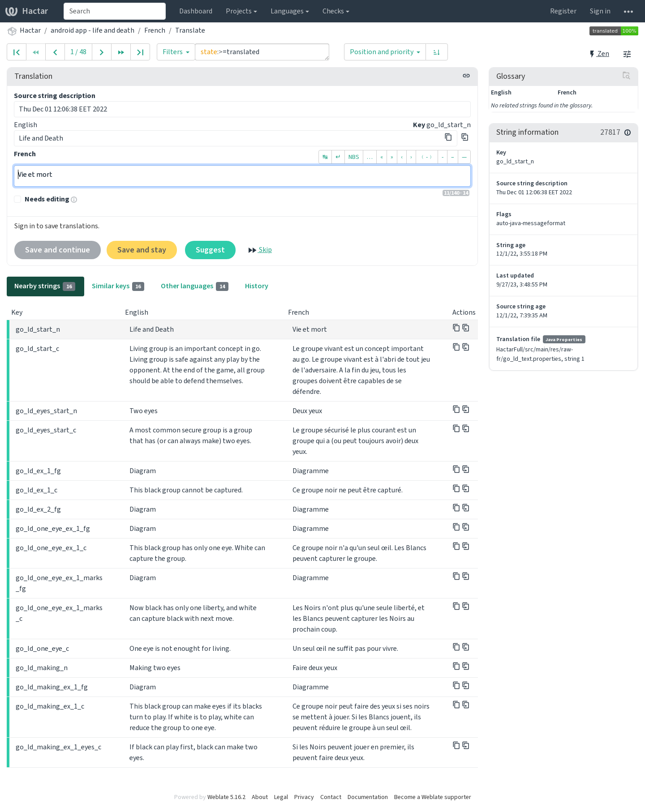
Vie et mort (242, 176)
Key (419, 125)
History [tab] (257, 286)
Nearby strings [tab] (45, 286)
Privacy (304, 797)
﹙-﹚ (427, 157)
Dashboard (196, 11)
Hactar (27, 11)
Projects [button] (239, 11)
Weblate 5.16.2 (226, 797)
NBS (354, 157)
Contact (331, 797)
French (155, 30)
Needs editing (47, 199)
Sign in (600, 11)
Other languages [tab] (195, 286)
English (26, 125)
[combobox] (115, 11)
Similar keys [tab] (118, 286)
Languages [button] (287, 11)
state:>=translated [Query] (262, 52)
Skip (259, 250)
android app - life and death (92, 30)
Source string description (55, 96)
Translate (190, 30)
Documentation (368, 797)
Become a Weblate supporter (433, 797)
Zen (599, 53)
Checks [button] (333, 11)
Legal (281, 797)
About (260, 797)
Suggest (210, 250)
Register (563, 11)
